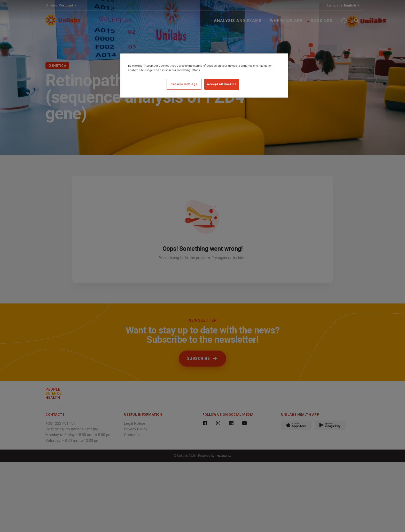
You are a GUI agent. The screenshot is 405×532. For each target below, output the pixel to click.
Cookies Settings (184, 84)
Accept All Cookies (222, 84)
